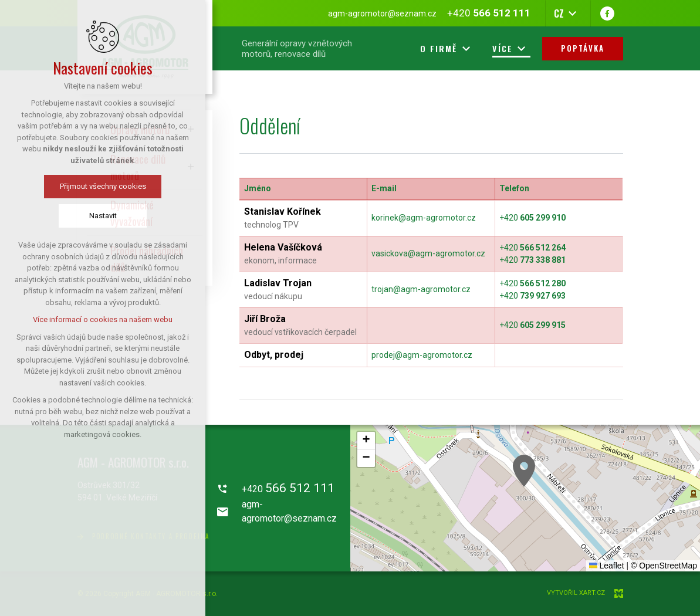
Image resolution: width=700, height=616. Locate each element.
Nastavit (101, 216)
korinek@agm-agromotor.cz (424, 218)
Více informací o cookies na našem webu (101, 319)
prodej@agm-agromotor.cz (422, 355)
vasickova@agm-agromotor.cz (428, 253)
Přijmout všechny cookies (101, 186)
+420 (532, 218)
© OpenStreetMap (664, 566)
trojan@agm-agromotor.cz (421, 289)
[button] (524, 471)
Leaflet (607, 566)
